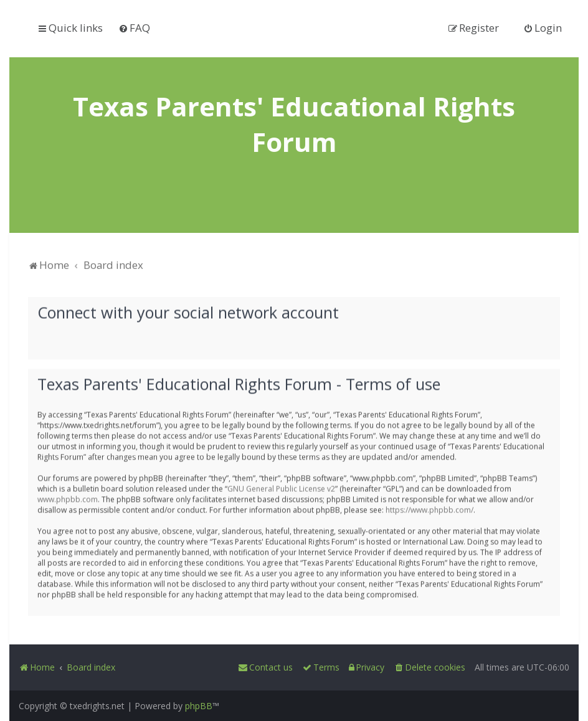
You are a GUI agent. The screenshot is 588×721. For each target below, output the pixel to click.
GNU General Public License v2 (281, 488)
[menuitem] (134, 28)
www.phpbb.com (68, 498)
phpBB (199, 706)
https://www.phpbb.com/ (429, 509)
